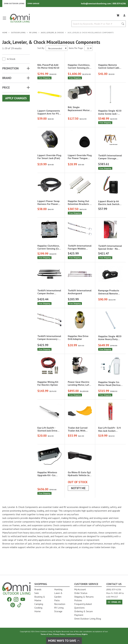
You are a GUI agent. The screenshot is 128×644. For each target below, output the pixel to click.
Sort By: (41, 49)
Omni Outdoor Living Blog (88, 619)
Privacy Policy (59, 634)
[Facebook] (9, 599)
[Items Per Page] (88, 49)
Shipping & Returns (84, 597)
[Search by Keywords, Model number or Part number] (97, 25)
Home (37, 611)
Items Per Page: (76, 49)
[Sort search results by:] (57, 49)
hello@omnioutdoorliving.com (96, 4)
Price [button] (6, 88)
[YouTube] (23, 599)
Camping (39, 604)
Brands (38, 589)
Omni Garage (33, 4)
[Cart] (118, 16)
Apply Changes (16, 99)
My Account (80, 589)
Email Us (114, 602)
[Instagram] (16, 599)
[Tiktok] (19, 605)
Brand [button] (7, 79)
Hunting (58, 589)
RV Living (59, 608)
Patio (57, 600)
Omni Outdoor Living (14, 4)
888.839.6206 (119, 4)
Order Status (81, 593)
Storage (58, 611)
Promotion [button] (10, 69)
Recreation (60, 604)
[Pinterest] (13, 605)
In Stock (11, 60)
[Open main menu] (4, 20)
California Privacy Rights (77, 634)
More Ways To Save (64, 641)
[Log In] (124, 16)
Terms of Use (46, 634)
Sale (37, 593)
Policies (78, 600)
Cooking (38, 608)
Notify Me (78, 504)
